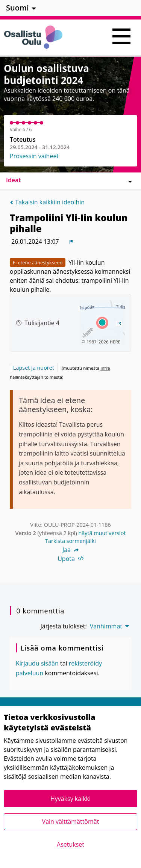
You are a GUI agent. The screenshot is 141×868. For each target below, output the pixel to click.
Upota (70, 559)
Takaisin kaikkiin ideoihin (47, 202)
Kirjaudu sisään (37, 663)
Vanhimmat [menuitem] (106, 626)
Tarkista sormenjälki (70, 541)
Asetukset (70, 844)
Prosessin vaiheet (34, 156)
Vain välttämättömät (71, 822)
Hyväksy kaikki (70, 799)
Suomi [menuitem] (17, 8)
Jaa (70, 550)
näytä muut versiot (102, 533)
